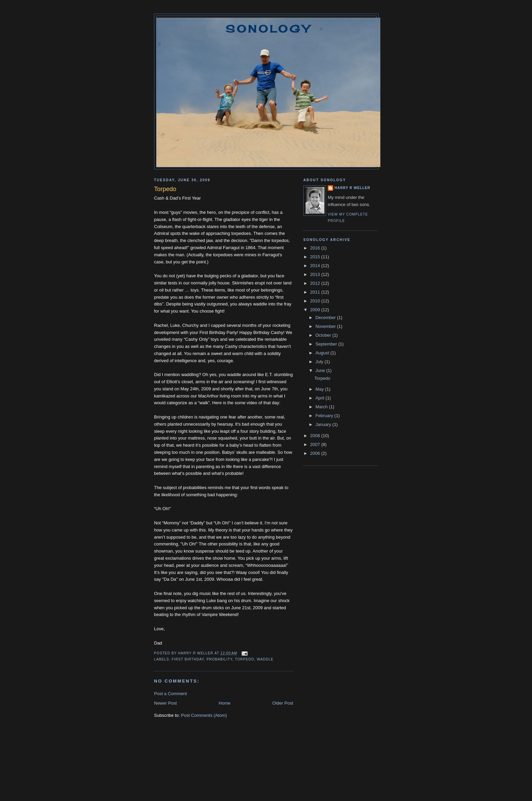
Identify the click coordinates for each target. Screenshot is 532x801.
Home (225, 703)
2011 (316, 292)
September (327, 344)
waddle (265, 659)
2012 (316, 283)
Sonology (268, 29)
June (321, 370)
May (320, 389)
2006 (316, 453)
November (326, 326)
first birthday (188, 659)
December (326, 318)
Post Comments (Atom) (204, 715)
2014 (316, 266)
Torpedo (322, 378)
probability (220, 659)
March (322, 407)
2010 (316, 301)
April (321, 398)
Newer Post (165, 703)
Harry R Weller (352, 188)
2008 (316, 436)
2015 (316, 257)
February (325, 416)
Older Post (283, 703)
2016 (316, 248)
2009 (316, 310)
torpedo (244, 659)
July (320, 362)
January (324, 424)
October (324, 335)
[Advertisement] (266, 770)
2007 (316, 444)
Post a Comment (170, 694)
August (323, 353)
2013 (316, 274)
